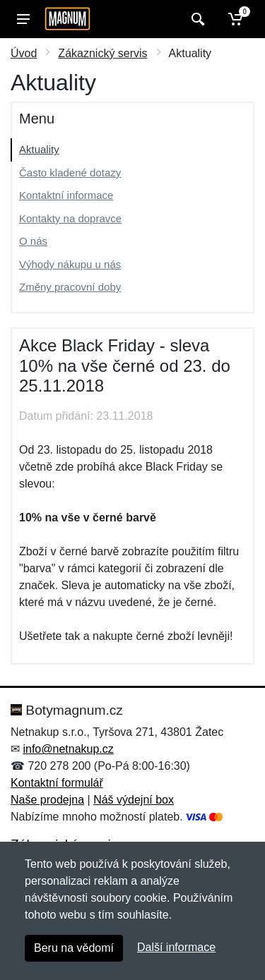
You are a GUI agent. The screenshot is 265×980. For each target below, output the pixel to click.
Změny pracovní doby (70, 287)
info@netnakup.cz (68, 749)
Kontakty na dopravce (70, 218)
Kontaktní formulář (57, 783)
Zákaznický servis (102, 53)
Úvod (24, 53)
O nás (33, 241)
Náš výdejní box (134, 800)
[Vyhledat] (196, 19)
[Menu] (23, 19)
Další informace (176, 947)
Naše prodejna (47, 800)
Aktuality (39, 149)
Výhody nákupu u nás (70, 264)
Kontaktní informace (66, 195)
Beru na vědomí (74, 948)
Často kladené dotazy (70, 173)
